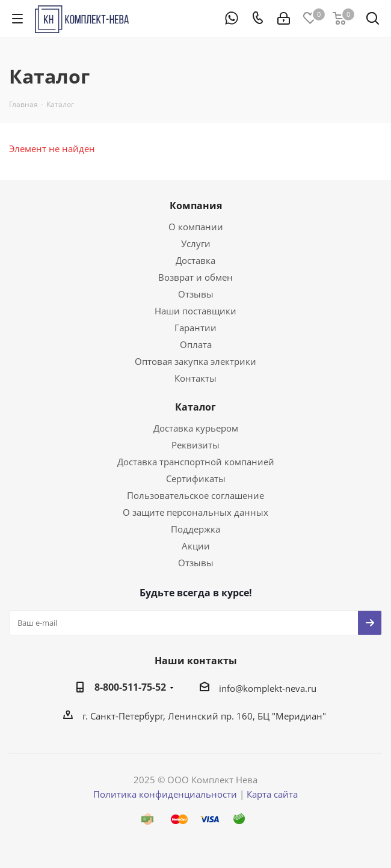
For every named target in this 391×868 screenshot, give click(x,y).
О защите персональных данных (195, 512)
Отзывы (196, 294)
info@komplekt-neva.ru (268, 688)
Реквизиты (195, 445)
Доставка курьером (196, 428)
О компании (196, 227)
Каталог (195, 407)
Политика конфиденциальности (165, 794)
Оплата (196, 344)
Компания (196, 206)
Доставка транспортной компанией (196, 462)
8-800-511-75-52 (130, 687)
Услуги (196, 243)
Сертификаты (196, 478)
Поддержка (195, 529)
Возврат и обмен (195, 277)
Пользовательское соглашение (195, 495)
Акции (196, 546)
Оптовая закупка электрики (195, 361)
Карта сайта (272, 794)
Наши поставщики (195, 311)
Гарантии (195, 328)
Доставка (195, 260)
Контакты (195, 378)
